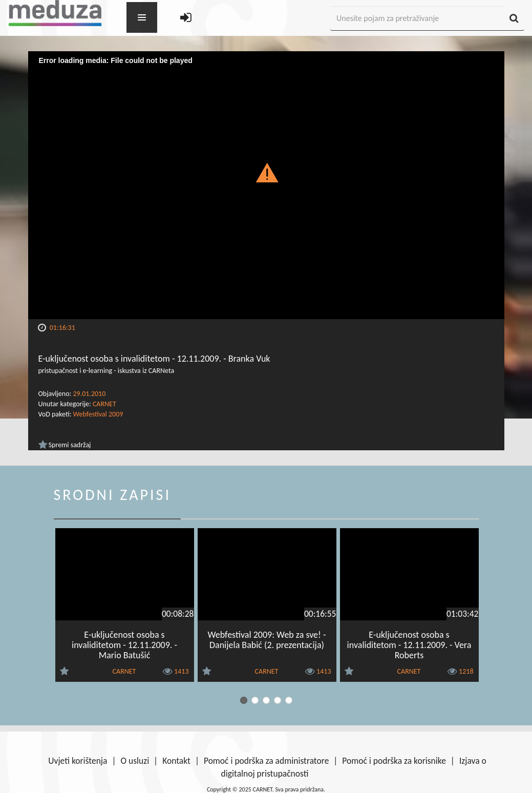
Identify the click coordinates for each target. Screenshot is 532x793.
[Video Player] (266, 185)
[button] (266, 172)
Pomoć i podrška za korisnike (394, 761)
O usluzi (135, 761)
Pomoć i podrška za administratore (266, 761)
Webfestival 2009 (98, 414)
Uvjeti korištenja (78, 761)
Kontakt (176, 761)
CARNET (104, 404)
